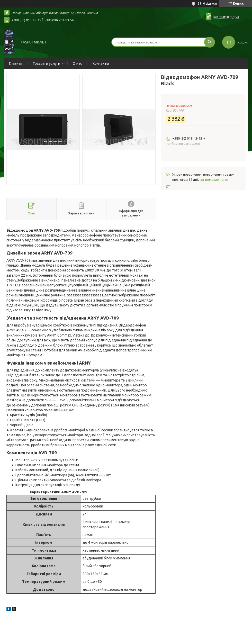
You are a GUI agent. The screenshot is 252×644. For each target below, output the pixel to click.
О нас (77, 64)
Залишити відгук (226, 17)
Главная (16, 64)
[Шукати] (210, 42)
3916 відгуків (207, 3)
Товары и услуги (46, 64)
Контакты (101, 64)
